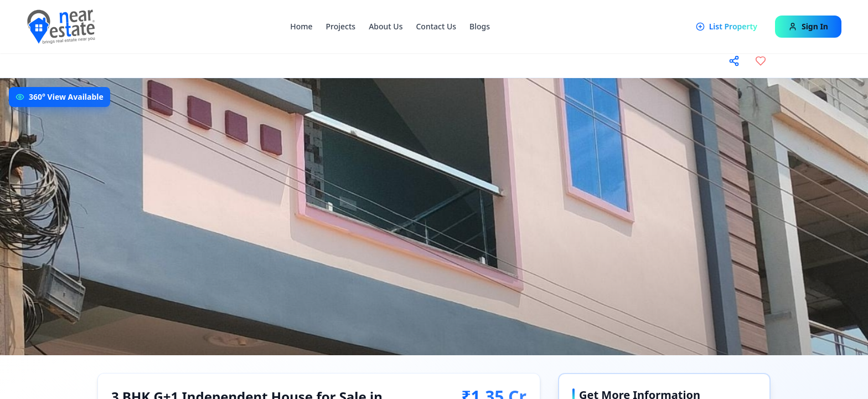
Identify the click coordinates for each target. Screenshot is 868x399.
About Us (386, 26)
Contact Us (436, 26)
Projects (341, 26)
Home (301, 26)
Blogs (480, 26)
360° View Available (66, 97)
